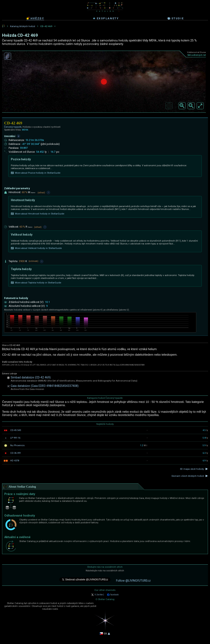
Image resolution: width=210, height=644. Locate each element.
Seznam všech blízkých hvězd (188, 476)
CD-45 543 (16, 430)
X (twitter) (98, 595)
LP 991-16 (15, 438)
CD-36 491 (16, 453)
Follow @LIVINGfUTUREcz (133, 581)
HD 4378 (15, 461)
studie (176, 18)
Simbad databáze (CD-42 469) (31, 378)
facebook (113, 595)
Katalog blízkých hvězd (23, 26)
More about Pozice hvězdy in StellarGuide (36, 173)
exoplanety (106, 18)
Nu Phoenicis (17, 445)
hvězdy (35, 18)
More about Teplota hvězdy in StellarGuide (36, 283)
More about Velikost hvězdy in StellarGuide (36, 248)
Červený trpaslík (13, 127)
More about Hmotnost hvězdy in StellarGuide (38, 214)
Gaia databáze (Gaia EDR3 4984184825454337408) (45, 386)
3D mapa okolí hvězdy (192, 469)
